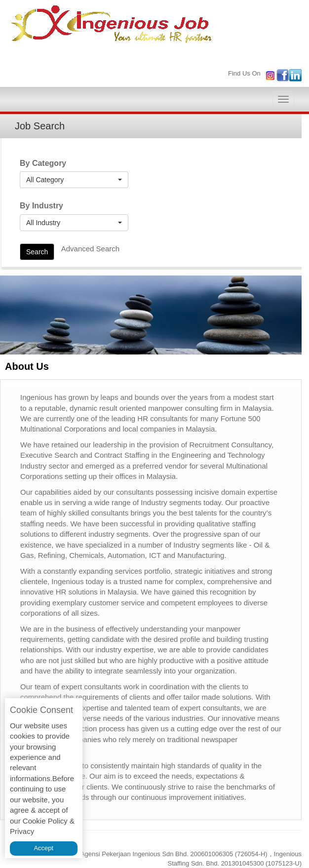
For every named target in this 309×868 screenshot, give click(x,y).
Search (37, 252)
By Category (43, 163)
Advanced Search (90, 249)
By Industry (41, 206)
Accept (43, 848)
